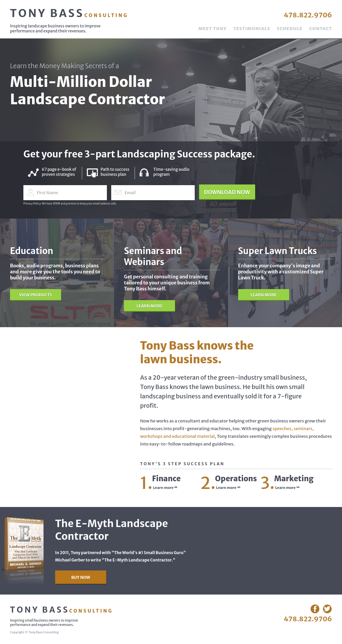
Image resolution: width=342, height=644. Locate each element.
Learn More (150, 306)
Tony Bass (69, 13)
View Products (35, 295)
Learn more (165, 488)
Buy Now (81, 577)
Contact (321, 29)
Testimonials (251, 29)
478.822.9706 (308, 15)
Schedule (290, 29)
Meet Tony (212, 29)
